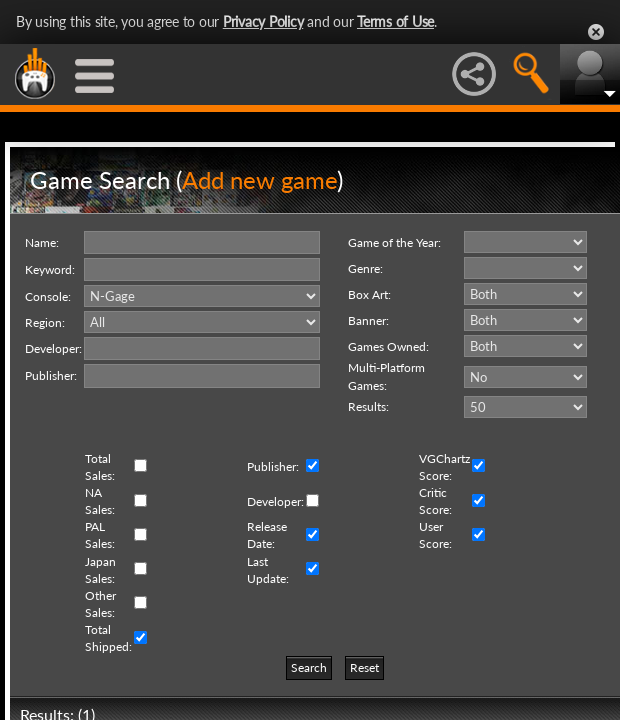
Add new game (259, 179)
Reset (364, 667)
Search (309, 667)
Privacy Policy (263, 21)
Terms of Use (395, 21)
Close (596, 32)
